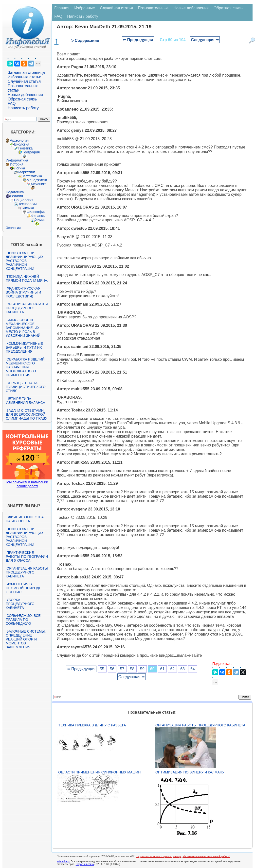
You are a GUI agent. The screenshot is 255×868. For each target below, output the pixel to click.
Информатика (17, 160)
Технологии (27, 204)
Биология (22, 144)
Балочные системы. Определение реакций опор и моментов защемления (26, 639)
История (17, 164)
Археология (19, 140)
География (31, 152)
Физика (28, 208)
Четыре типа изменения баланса (25, 401)
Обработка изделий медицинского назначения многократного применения (25, 367)
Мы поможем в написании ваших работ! (27, 484)
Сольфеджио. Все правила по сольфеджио (23, 620)
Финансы (38, 216)
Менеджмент (37, 180)
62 (172, 669)
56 (112, 669)
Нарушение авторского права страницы (159, 856)
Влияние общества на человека (25, 519)
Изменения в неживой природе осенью (23, 588)
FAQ (12, 104)
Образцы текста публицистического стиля (26, 387)
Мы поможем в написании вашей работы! (206, 856)
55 (102, 669)
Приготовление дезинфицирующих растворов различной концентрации (25, 261)
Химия (40, 220)
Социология (24, 200)
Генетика (25, 148)
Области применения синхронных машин (99, 772)
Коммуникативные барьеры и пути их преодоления (24, 347)
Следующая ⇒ (205, 40)
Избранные (85, 8)
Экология (13, 228)
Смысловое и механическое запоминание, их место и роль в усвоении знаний (23, 328)
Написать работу (23, 108)
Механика (39, 184)
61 (163, 669)
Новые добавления (25, 95)
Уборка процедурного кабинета (20, 604)
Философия (36, 212)
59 (142, 669)
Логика (19, 168)
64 (193, 669)
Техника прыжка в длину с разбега (92, 725)
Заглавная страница (26, 73)
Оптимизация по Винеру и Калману (190, 772)
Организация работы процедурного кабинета (27, 308)
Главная (62, 8)
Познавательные (153, 8)
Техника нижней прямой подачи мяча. (27, 278)
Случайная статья (24, 81)
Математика (32, 176)
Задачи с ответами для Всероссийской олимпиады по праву (26, 414)
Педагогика (15, 192)
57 (122, 669)
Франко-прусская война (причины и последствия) (23, 292)
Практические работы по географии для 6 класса (27, 557)
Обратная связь (22, 99)
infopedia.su (63, 861)
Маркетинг (27, 172)
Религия (16, 196)
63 (182, 669)
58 (132, 669)
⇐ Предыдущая (138, 40)
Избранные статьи (24, 77)
